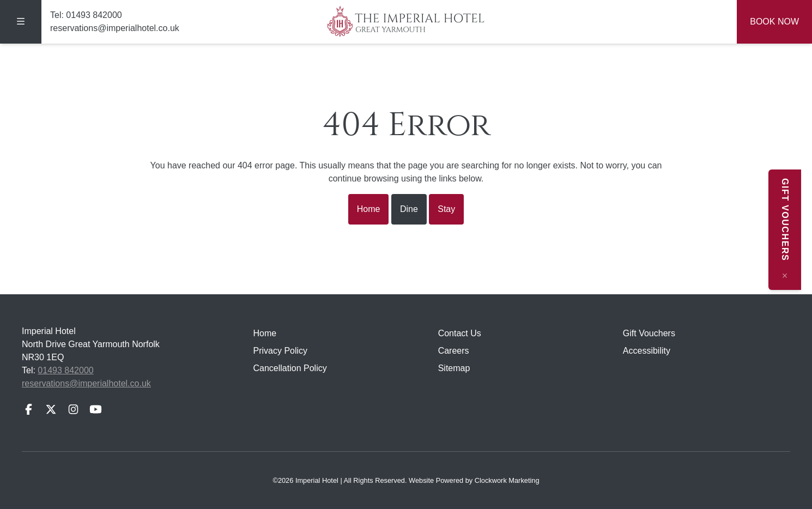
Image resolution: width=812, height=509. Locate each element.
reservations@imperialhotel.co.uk (115, 28)
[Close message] (796, 276)
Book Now (774, 22)
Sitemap (454, 368)
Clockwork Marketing (507, 480)
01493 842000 (94, 15)
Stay (446, 209)
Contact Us (460, 333)
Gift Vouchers (649, 333)
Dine (409, 209)
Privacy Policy (281, 351)
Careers (454, 351)
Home (369, 209)
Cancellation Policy (290, 368)
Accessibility (647, 351)
